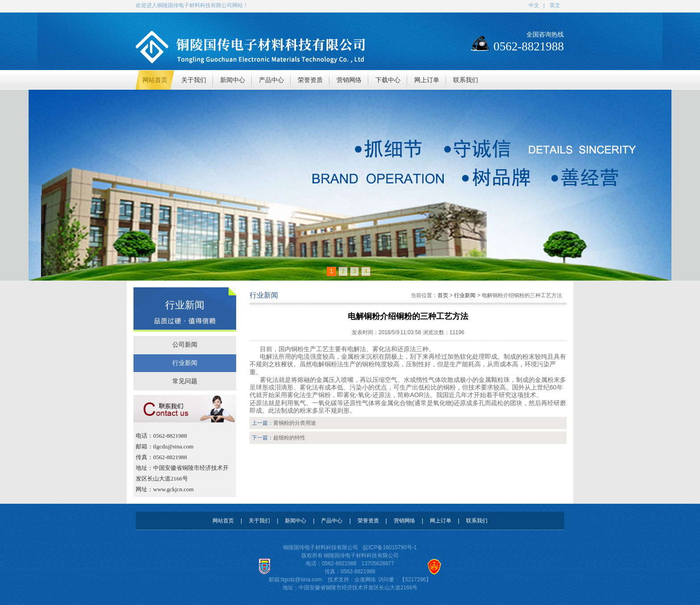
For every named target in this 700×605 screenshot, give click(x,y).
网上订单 (441, 521)
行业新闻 (185, 363)
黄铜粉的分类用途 (295, 423)
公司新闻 (185, 345)
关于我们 (259, 521)
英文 (555, 5)
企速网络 (365, 580)
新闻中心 (296, 521)
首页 (443, 295)
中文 (534, 5)
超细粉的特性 (289, 438)
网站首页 (223, 521)
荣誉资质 (368, 521)
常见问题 (185, 381)
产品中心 (332, 521)
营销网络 (404, 521)
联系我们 (477, 521)
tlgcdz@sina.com (301, 580)
